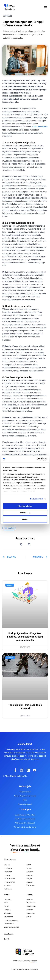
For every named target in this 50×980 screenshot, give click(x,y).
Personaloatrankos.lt (11, 920)
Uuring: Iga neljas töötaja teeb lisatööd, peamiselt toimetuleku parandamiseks (25, 637)
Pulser (29, 917)
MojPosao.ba (31, 903)
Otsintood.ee (8, 917)
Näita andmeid (36, 499)
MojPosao (30, 899)
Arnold (29, 865)
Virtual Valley (31, 913)
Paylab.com (31, 885)
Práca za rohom (10, 879)
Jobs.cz (7, 865)
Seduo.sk (30, 875)
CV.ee (6, 906)
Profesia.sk (8, 868)
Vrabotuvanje (31, 906)
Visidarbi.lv (8, 913)
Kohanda (25, 513)
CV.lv (6, 903)
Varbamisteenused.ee (12, 927)
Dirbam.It (7, 910)
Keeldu (25, 520)
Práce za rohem (10, 882)
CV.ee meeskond (40, 127)
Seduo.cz (30, 872)
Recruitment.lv (9, 924)
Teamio (29, 868)
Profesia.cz (8, 872)
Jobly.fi (6, 939)
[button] (45, 7)
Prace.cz (7, 875)
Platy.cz (29, 879)
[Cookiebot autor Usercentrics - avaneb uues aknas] (37, 459)
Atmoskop (8, 885)
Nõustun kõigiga (25, 506)
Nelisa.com (8, 889)
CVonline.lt (8, 899)
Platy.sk (29, 882)
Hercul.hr (30, 910)
